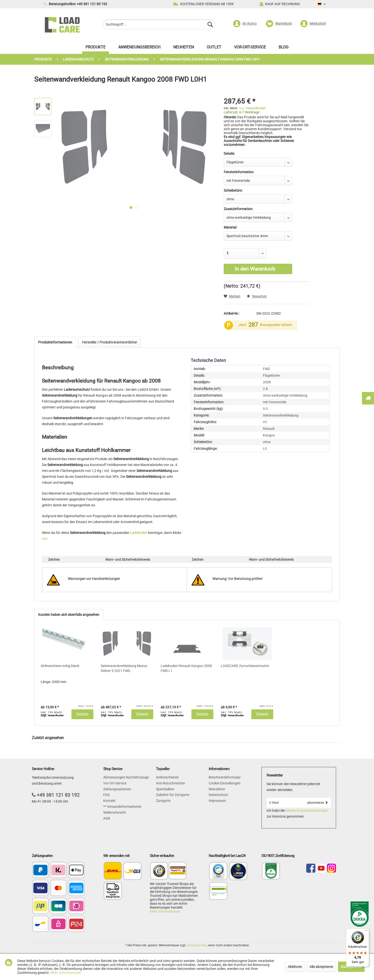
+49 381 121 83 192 (58, 795)
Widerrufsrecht (115, 812)
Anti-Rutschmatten (170, 783)
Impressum (217, 801)
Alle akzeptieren (321, 967)
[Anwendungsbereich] (139, 48)
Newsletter (217, 789)
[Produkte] (95, 48)
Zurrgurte (163, 801)
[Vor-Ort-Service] (250, 48)
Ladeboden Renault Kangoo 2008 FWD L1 (186, 668)
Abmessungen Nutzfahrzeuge (126, 777)
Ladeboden (139, 533)
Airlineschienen (167, 777)
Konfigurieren (351, 967)
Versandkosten (197, 945)
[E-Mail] (285, 803)
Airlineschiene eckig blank (60, 666)
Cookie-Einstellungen (225, 783)
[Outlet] (214, 48)
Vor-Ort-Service (115, 783)
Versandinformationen (124, 807)
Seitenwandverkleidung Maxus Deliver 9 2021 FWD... (124, 668)
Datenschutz (218, 795)
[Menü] (366, 932)
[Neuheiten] (184, 48)
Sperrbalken (165, 789)
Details (82, 714)
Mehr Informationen (165, 911)
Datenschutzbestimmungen (307, 810)
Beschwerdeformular (225, 777)
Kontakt (109, 801)
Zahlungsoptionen (117, 789)
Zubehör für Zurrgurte (173, 795)
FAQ (106, 795)
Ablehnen (295, 967)
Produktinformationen (55, 342)
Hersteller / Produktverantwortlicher (110, 342)
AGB (107, 818)
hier (45, 539)
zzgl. (252, 108)
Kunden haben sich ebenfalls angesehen (69, 615)
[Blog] (284, 48)
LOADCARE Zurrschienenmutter (245, 666)
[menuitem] (159, 25)
